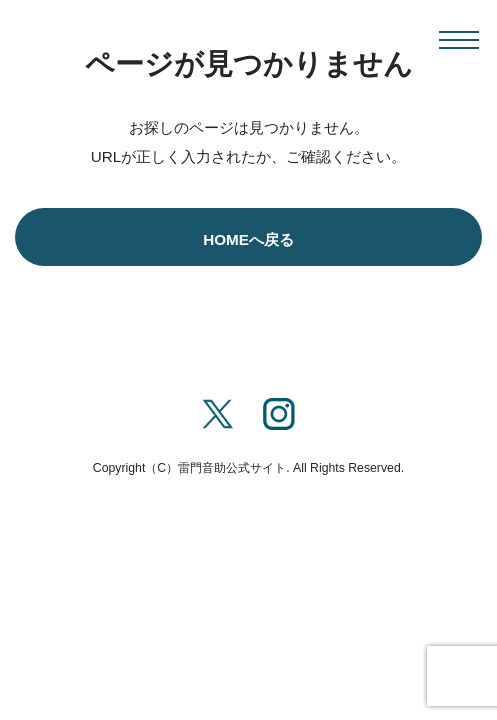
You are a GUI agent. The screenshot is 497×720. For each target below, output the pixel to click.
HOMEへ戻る (248, 239)
